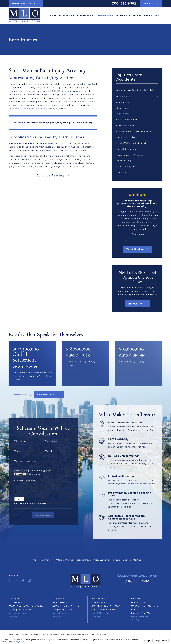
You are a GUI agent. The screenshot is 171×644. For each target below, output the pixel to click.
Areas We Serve (101, 560)
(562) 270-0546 (60, 603)
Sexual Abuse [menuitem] (123, 15)
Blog (125, 560)
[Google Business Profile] (23, 580)
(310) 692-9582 (124, 3)
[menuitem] (137, 90)
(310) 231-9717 (15, 603)
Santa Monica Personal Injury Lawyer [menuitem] (105, 15)
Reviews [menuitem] (137, 15)
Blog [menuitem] (157, 15)
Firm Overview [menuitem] (67, 15)
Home (33, 560)
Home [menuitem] (53, 15)
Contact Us (136, 560)
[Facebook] (10, 580)
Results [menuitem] (148, 15)
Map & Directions (17, 613)
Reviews (116, 560)
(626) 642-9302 (139, 603)
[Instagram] (29, 580)
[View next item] (148, 241)
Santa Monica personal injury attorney (28, 109)
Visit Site (13, 617)
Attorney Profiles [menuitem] (86, 15)
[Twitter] (16, 580)
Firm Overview (46, 560)
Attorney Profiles (64, 560)
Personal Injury (83, 560)
